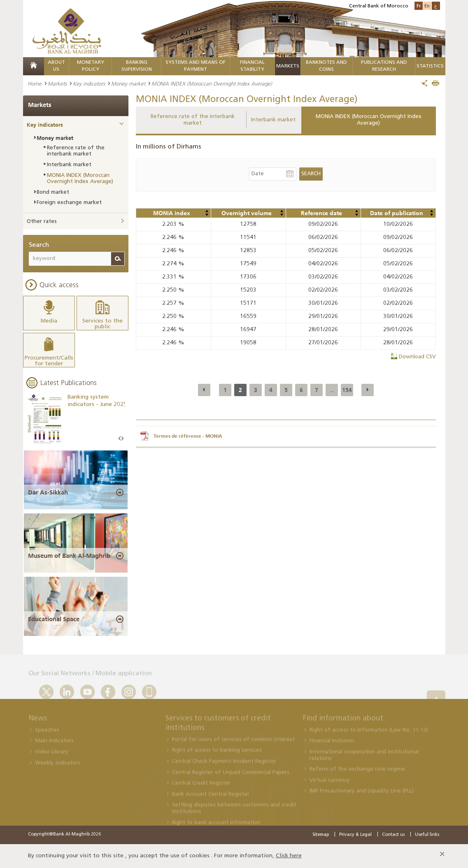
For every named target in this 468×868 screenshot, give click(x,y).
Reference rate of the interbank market (193, 120)
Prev (120, 439)
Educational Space (54, 619)
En (427, 6)
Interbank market (273, 120)
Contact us (393, 835)
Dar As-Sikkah (48, 492)
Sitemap (321, 835)
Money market (128, 84)
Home (35, 84)
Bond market (53, 192)
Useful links (427, 835)
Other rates (42, 222)
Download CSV (417, 357)
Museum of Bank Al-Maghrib (69, 556)
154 (347, 390)
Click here (289, 856)
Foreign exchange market (69, 203)
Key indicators (89, 84)
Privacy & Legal (355, 835)
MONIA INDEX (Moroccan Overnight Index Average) (369, 120)
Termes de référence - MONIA (188, 436)
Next (122, 439)
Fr (419, 6)
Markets (288, 66)
